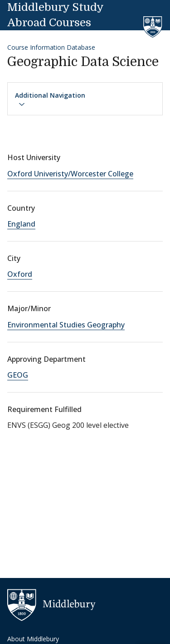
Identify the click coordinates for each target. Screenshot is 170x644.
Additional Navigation (50, 99)
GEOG (18, 375)
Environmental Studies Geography (66, 325)
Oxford (20, 274)
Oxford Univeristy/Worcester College (70, 174)
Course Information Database (51, 47)
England (21, 224)
